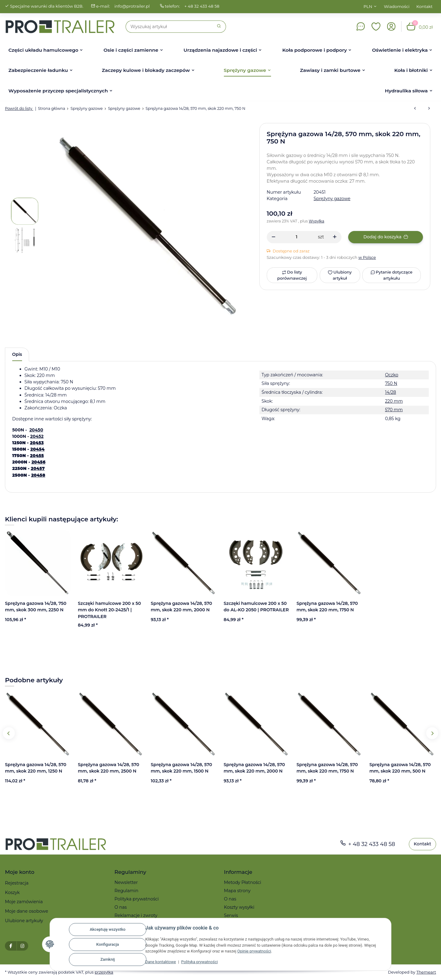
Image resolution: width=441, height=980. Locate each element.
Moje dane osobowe (26, 911)
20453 (37, 443)
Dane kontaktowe (160, 962)
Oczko (391, 375)
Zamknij (107, 960)
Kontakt (425, 6)
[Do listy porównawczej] (292, 275)
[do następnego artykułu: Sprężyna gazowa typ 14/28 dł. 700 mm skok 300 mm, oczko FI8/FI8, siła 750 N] (429, 109)
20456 (39, 462)
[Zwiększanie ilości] (335, 237)
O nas (121, 907)
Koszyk (12, 892)
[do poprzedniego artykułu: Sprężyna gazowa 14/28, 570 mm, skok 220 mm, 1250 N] (415, 109)
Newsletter (126, 883)
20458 (38, 475)
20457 (38, 469)
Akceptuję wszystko (107, 930)
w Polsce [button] (367, 257)
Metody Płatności (243, 883)
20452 (37, 436)
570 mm (394, 410)
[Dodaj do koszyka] (386, 237)
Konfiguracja (107, 945)
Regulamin (126, 891)
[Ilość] (297, 237)
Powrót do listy (19, 108)
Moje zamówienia (24, 902)
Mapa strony (237, 891)
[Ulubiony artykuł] (340, 275)
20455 (37, 456)
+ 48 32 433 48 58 (203, 6)
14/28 (390, 393)
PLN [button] (368, 6)
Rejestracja (17, 883)
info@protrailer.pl (133, 6)
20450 (36, 430)
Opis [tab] (17, 354)
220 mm (394, 401)
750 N (391, 384)
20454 (38, 449)
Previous (9, 733)
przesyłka (105, 972)
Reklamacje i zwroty (136, 916)
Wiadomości (397, 6)
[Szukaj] (169, 27)
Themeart (426, 972)
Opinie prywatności (254, 951)
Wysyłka (317, 221)
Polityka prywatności (199, 962)
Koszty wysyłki (239, 907)
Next (432, 733)
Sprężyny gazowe (332, 199)
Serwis (231, 916)
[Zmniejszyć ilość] (274, 237)
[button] (376, 27)
